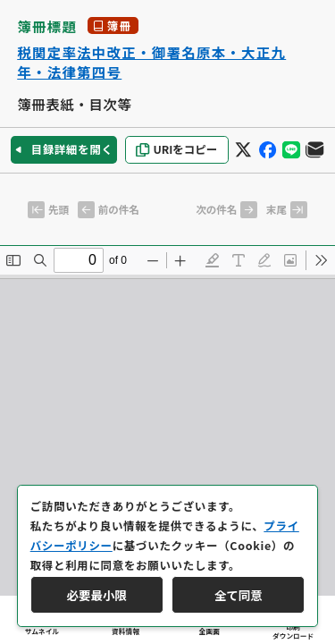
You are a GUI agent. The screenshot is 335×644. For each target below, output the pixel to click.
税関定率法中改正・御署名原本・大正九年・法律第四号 (151, 62)
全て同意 (239, 595)
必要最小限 (97, 595)
